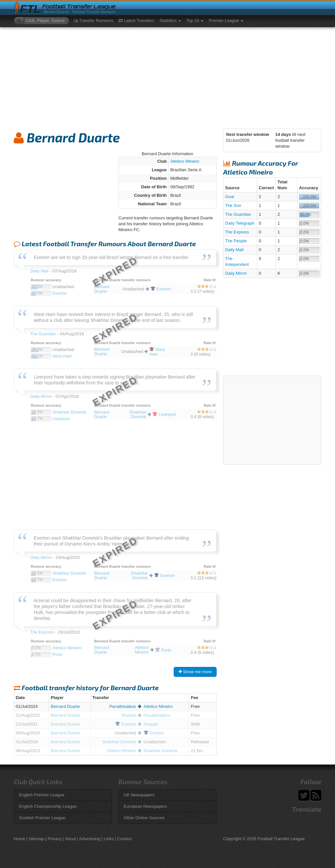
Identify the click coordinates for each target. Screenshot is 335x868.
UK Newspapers (139, 795)
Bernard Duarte (65, 706)
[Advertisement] (167, 76)
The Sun (233, 205)
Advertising (90, 839)
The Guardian (238, 214)
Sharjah (129, 715)
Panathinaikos (123, 706)
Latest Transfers (136, 20)
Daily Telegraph (240, 223)
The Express (237, 232)
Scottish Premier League (42, 818)
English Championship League (48, 806)
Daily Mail (234, 250)
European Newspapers (145, 806)
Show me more (195, 672)
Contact (124, 839)
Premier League (226, 20)
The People (236, 241)
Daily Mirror (236, 273)
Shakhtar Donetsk (119, 742)
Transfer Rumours (93, 20)
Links (109, 839)
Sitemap (36, 839)
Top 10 (195, 20)
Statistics (170, 20)
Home (19, 839)
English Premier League (42, 795)
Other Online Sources (144, 818)
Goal (229, 197)
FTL (30, 9)
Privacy (55, 839)
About (70, 839)
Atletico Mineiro (185, 161)
